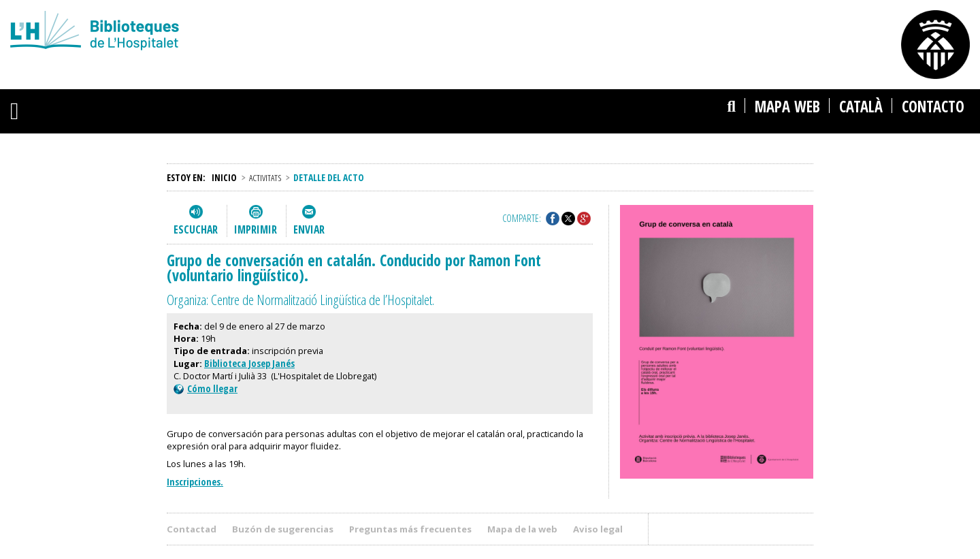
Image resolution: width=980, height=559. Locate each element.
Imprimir (256, 229)
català (861, 107)
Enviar (309, 229)
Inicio (224, 177)
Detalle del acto (329, 177)
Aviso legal (598, 529)
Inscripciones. (195, 482)
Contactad (192, 529)
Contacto (933, 107)
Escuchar (196, 229)
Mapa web (787, 107)
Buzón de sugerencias (283, 529)
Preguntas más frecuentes (410, 529)
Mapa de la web (522, 529)
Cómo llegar (206, 388)
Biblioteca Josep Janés (249, 363)
